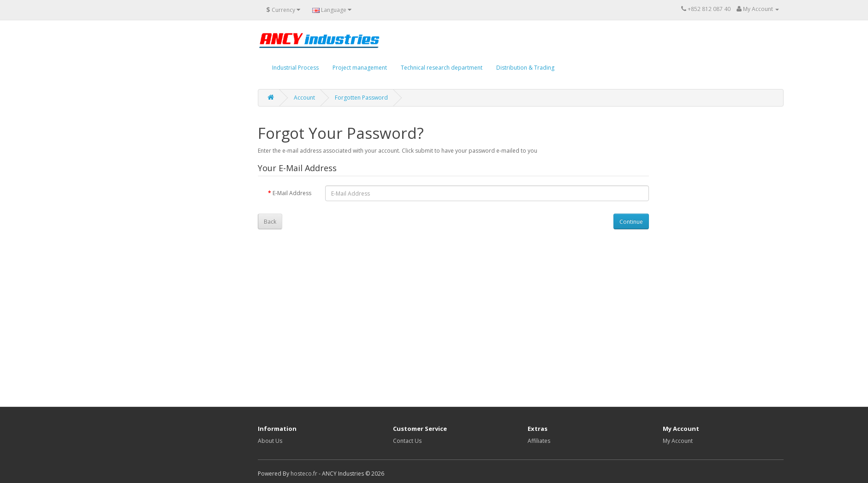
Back (270, 222)
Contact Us (407, 441)
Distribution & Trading (525, 68)
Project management (360, 68)
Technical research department (442, 68)
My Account (678, 441)
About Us (270, 441)
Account (304, 98)
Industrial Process (295, 68)
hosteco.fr (304, 474)
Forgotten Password (361, 98)
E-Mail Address (292, 193)
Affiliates (539, 441)
